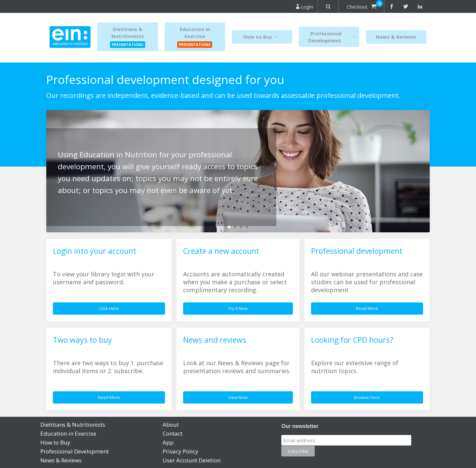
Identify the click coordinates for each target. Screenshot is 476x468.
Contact (173, 433)
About (171, 425)
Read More (367, 308)
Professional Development (334, 37)
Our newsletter (300, 426)
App (168, 442)
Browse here (367, 397)
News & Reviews (396, 37)
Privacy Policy (180, 451)
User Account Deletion (192, 460)
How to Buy (262, 37)
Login (304, 7)
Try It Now (238, 308)
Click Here (109, 308)
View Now (238, 397)
